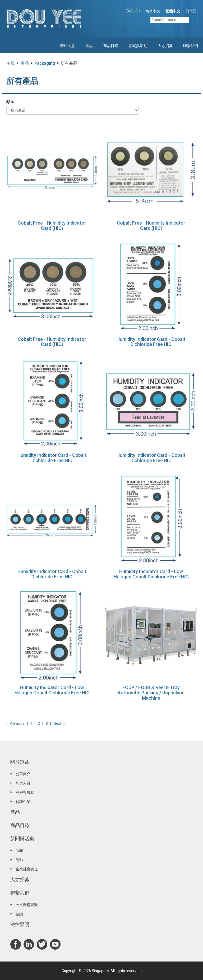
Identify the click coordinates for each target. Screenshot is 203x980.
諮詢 (19, 914)
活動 (19, 860)
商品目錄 (111, 46)
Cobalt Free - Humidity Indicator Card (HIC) (52, 226)
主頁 (11, 63)
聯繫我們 (191, 46)
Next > (59, 723)
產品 (89, 46)
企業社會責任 (27, 869)
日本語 (191, 11)
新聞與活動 (138, 46)
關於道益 (67, 46)
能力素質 (23, 783)
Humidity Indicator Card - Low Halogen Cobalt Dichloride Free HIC (151, 574)
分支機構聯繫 (27, 905)
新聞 (19, 851)
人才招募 (165, 46)
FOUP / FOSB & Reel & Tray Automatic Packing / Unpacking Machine (151, 693)
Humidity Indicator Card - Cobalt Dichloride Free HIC (151, 342)
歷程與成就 (25, 792)
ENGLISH (133, 11)
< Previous (15, 723)
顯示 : (11, 102)
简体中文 (153, 11)
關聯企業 (23, 802)
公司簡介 (23, 774)
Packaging (45, 63)
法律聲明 (20, 924)
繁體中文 (173, 11)
